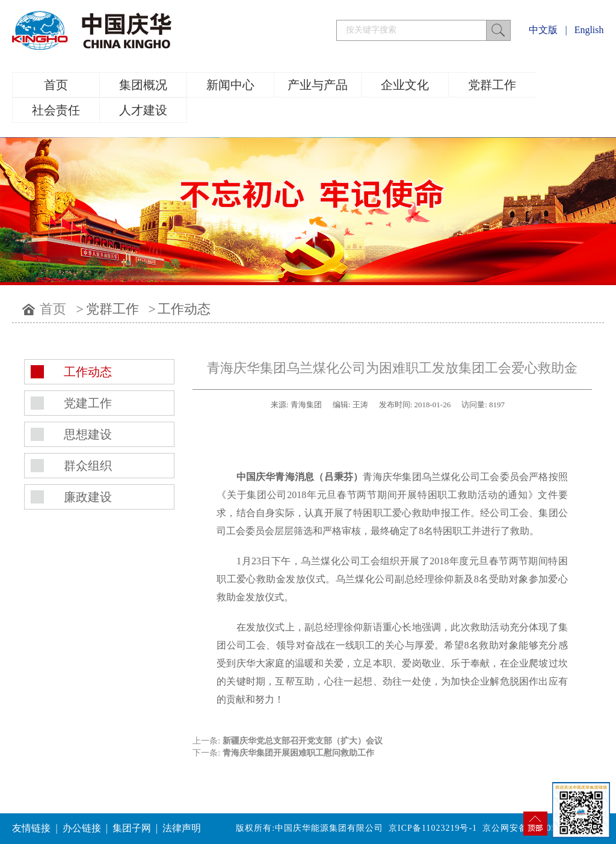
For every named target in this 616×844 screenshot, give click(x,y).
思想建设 (88, 434)
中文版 (543, 30)
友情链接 (31, 828)
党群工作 (492, 85)
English (589, 30)
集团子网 (132, 828)
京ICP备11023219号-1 (433, 828)
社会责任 (56, 110)
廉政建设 (88, 497)
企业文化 (405, 85)
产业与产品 (318, 85)
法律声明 (182, 828)
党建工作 (88, 403)
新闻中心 (230, 85)
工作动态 (184, 309)
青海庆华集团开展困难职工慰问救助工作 (298, 753)
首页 (56, 85)
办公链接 (82, 828)
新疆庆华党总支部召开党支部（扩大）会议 (303, 741)
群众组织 (88, 466)
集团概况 (143, 85)
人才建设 (143, 110)
